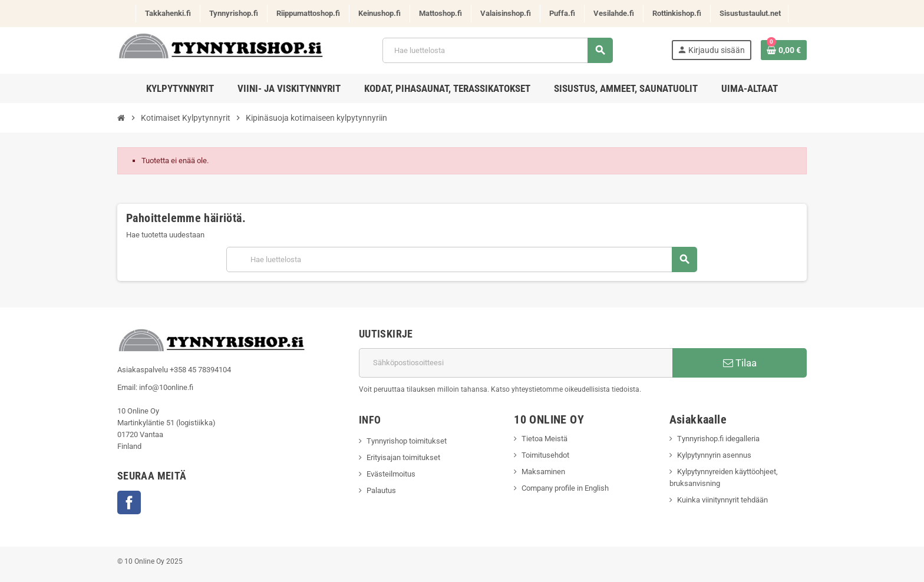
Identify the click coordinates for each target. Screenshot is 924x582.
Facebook (129, 502)
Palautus (381, 490)
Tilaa (740, 363)
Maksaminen (543, 472)
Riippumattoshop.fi (308, 13)
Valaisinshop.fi (506, 13)
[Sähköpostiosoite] (516, 363)
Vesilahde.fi (614, 13)
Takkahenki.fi (168, 13)
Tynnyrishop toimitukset (407, 441)
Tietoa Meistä (544, 439)
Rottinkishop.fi (677, 13)
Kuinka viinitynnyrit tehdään (722, 500)
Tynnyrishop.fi (234, 13)
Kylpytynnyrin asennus (714, 455)
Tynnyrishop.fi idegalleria (718, 439)
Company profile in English (565, 488)
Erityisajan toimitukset (403, 457)
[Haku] (497, 50)
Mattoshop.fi (440, 13)
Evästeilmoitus (391, 474)
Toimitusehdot (545, 455)
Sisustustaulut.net (750, 13)
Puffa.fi (562, 13)
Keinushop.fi (379, 13)
